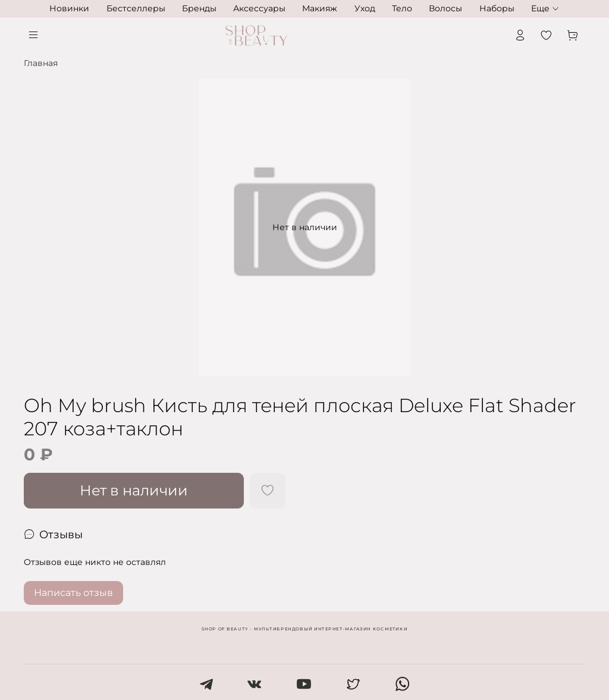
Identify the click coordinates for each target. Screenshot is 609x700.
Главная (41, 63)
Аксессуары (259, 8)
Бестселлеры (136, 8)
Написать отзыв (73, 593)
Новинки (69, 8)
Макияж (320, 8)
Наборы (497, 8)
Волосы (445, 8)
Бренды (199, 8)
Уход (365, 8)
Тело (402, 8)
